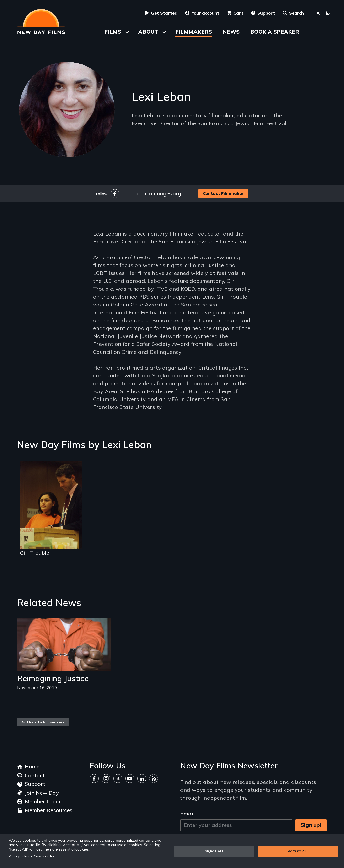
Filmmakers (194, 32)
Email (187, 814)
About (148, 32)
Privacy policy (19, 856)
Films (113, 32)
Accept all (298, 851)
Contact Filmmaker (223, 193)
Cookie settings (46, 856)
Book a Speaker (275, 32)
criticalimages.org (159, 193)
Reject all (214, 851)
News (231, 32)
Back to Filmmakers (43, 722)
